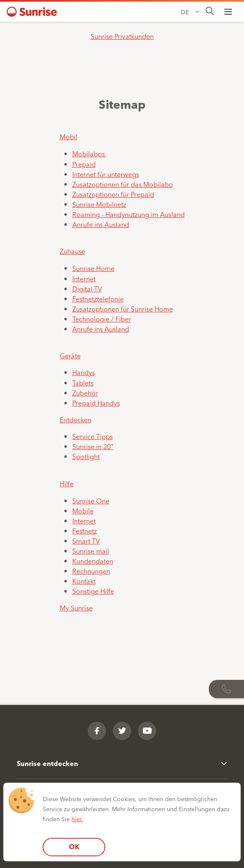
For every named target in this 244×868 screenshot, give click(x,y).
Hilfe (67, 483)
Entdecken (76, 419)
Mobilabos (89, 153)
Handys (84, 372)
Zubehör (85, 393)
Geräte (70, 355)
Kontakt (84, 581)
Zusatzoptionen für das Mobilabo (123, 184)
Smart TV (86, 541)
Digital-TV (87, 288)
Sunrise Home (93, 268)
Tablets (83, 383)
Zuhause (72, 251)
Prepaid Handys (96, 403)
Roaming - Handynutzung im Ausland (128, 214)
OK (74, 846)
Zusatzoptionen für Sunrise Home (123, 309)
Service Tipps (93, 436)
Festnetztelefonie (98, 299)
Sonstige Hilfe (93, 591)
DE (185, 12)
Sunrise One (91, 500)
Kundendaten (93, 561)
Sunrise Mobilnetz (99, 204)
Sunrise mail (91, 551)
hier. (77, 819)
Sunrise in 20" (93, 446)
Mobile (83, 511)
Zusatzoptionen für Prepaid (113, 194)
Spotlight (86, 456)
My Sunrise (76, 608)
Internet (84, 278)
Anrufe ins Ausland (101, 224)
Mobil (69, 136)
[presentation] (210, 11)
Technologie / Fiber (102, 319)
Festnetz (85, 531)
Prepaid (84, 164)
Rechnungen (91, 571)
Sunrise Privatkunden (122, 36)
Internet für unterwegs (106, 174)
